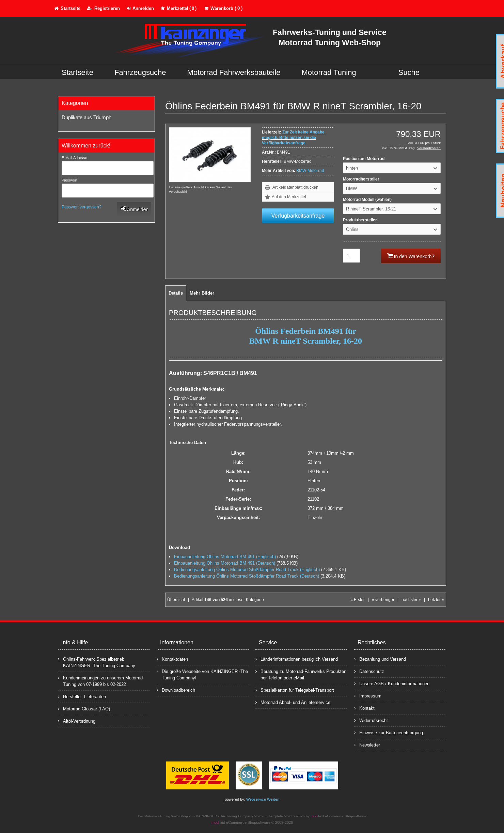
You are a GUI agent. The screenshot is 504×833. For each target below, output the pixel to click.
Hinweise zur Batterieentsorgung (389, 732)
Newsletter (367, 745)
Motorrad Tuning (329, 72)
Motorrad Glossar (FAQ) (84, 709)
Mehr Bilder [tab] (202, 293)
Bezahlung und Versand (380, 659)
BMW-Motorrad (310, 171)
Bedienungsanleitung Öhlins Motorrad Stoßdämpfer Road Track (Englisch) (247, 570)
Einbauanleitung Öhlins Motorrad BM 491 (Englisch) (225, 557)
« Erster (358, 600)
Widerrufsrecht (371, 720)
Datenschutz (369, 671)
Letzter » (436, 600)
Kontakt (364, 708)
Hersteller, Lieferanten (82, 696)
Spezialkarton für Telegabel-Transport (295, 690)
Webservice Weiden (263, 799)
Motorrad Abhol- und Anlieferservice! (294, 702)
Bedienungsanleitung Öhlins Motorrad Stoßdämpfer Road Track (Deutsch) (247, 576)
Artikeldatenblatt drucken (295, 187)
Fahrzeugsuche (140, 72)
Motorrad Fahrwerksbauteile (234, 72)
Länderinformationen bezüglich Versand (297, 659)
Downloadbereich (176, 690)
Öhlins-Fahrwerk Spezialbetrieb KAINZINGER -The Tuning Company (97, 662)
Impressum (368, 696)
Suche (409, 72)
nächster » (411, 600)
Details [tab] (176, 293)
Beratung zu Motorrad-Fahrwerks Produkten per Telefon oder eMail (301, 674)
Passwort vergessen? (82, 207)
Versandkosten (429, 148)
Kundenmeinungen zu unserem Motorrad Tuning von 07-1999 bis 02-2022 (100, 681)
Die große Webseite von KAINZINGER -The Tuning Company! (202, 674)
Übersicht (176, 600)
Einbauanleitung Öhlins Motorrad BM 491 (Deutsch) (225, 563)
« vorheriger (383, 600)
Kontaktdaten (172, 659)
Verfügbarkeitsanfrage (298, 216)
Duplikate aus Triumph (86, 117)
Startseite (77, 72)
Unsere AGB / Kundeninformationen (392, 683)
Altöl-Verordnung (77, 721)
